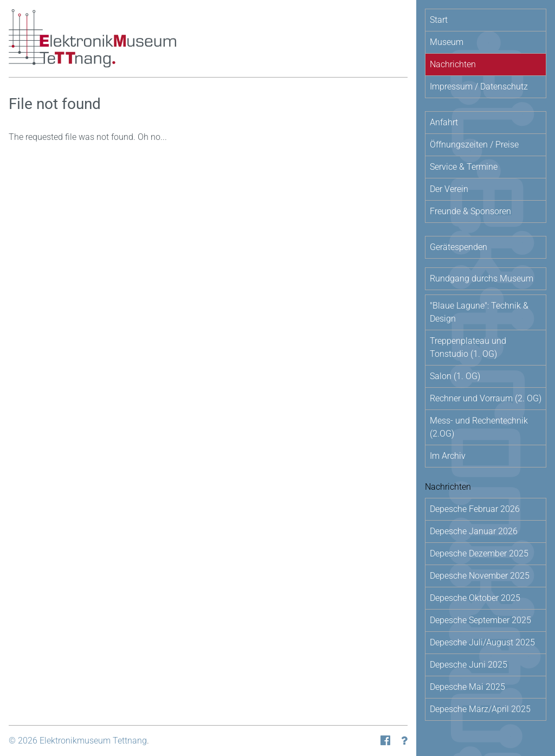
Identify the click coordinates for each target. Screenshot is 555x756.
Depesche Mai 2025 (467, 687)
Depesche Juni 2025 (469, 665)
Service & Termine (464, 167)
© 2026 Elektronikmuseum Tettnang (78, 741)
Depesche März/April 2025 (480, 709)
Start (439, 20)
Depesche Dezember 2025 (479, 553)
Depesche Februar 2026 (475, 509)
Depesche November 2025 (480, 576)
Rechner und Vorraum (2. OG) (486, 398)
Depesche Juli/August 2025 (482, 642)
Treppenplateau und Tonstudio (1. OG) (468, 347)
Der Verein (449, 189)
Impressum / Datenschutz (479, 87)
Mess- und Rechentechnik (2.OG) (479, 427)
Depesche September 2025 (480, 620)
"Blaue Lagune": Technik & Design (479, 312)
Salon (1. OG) (455, 376)
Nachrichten (453, 64)
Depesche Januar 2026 (474, 531)
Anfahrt (444, 122)
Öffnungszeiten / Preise (474, 145)
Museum (447, 42)
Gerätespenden (459, 247)
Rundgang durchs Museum (482, 278)
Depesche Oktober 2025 (475, 598)
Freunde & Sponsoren (470, 211)
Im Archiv (448, 456)
